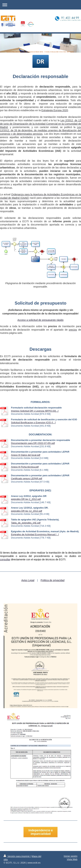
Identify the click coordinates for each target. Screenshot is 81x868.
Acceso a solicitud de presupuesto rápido (40, 320)
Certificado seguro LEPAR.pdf (27, 478)
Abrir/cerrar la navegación (40, 5)
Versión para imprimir (17, 856)
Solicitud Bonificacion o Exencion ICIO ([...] (33, 423)
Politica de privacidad (52, 580)
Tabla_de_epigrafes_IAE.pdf (26, 523)
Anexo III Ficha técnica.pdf (25, 467)
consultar (5, 559)
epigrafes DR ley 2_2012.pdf (26, 499)
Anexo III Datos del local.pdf (26, 455)
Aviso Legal (28, 580)
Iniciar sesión (71, 856)
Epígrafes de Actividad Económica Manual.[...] (35, 534)
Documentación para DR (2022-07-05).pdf (33, 443)
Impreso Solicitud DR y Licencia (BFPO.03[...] (35, 411)
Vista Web (72, 859)
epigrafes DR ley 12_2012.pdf (27, 511)
